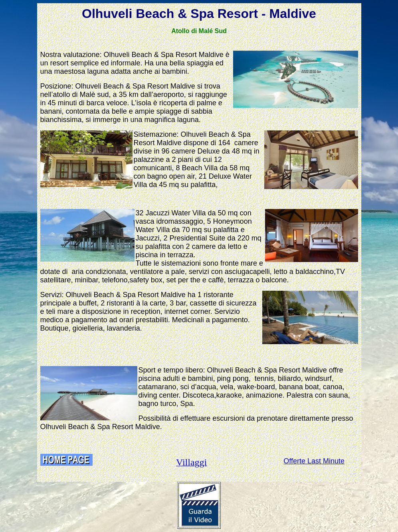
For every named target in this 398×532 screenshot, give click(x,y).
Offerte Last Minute (314, 461)
